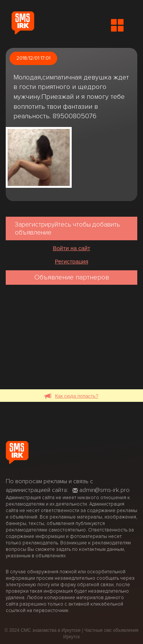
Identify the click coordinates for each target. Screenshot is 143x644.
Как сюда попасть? (71, 396)
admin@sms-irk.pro (101, 490)
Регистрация (72, 261)
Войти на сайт (71, 248)
